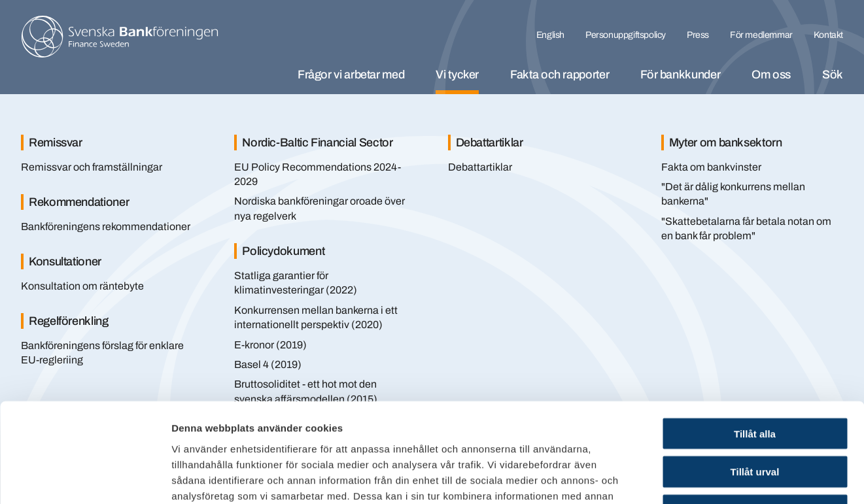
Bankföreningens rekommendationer (106, 227)
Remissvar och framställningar (92, 167)
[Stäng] (818, 123)
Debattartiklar (480, 167)
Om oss (771, 75)
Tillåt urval (755, 382)
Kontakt (828, 35)
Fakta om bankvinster (711, 167)
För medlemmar (761, 35)
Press (698, 35)
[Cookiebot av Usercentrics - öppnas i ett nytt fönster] (85, 479)
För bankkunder (680, 75)
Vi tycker (457, 75)
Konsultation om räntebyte (82, 286)
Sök (833, 75)
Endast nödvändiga (755, 421)
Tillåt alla (755, 344)
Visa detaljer (711, 478)
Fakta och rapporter (560, 75)
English (550, 35)
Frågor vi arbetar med (351, 75)
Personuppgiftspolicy (626, 35)
